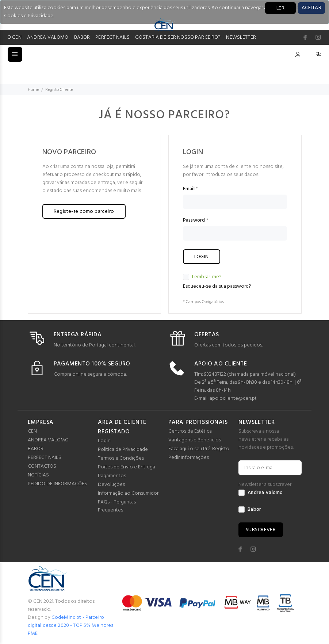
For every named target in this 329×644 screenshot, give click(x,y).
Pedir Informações (189, 458)
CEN (32, 431)
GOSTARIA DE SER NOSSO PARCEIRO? (178, 37)
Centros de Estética (190, 431)
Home (33, 90)
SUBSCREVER (261, 530)
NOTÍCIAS (38, 475)
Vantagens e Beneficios (195, 440)
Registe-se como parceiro (84, 212)
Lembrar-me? (202, 277)
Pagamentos (112, 476)
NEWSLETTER (241, 37)
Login (104, 441)
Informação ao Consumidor (128, 493)
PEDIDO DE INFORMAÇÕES (58, 484)
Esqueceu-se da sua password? (217, 286)
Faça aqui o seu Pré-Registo (199, 449)
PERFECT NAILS (112, 37)
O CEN (14, 37)
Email (189, 189)
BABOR (82, 37)
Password (194, 221)
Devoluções (111, 485)
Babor (250, 510)
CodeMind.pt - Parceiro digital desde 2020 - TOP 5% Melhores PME (71, 626)
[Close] (311, 8)
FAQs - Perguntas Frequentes (117, 506)
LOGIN (202, 257)
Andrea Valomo (261, 493)
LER (280, 8)
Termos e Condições (121, 458)
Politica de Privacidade (123, 450)
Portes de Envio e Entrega (127, 467)
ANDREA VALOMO (48, 37)
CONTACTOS (42, 466)
